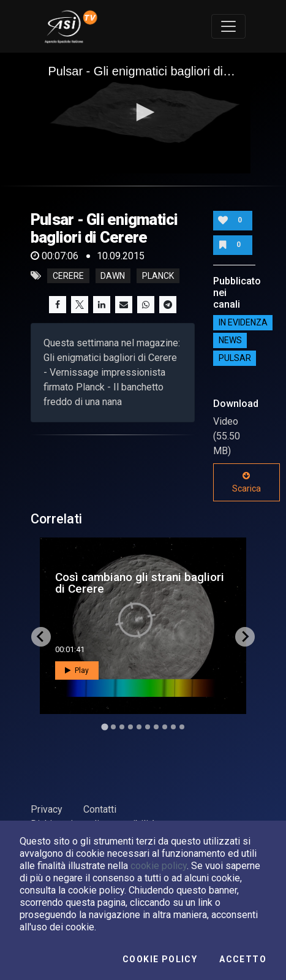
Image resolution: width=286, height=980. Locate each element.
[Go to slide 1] (104, 727)
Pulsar (235, 358)
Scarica (246, 482)
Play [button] (77, 670)
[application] (143, 113)
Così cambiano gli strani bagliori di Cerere (140, 583)
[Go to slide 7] (156, 727)
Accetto (243, 959)
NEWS (230, 340)
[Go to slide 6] (148, 727)
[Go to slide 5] (139, 727)
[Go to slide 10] (182, 727)
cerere (68, 276)
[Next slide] (245, 637)
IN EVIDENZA (243, 322)
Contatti (100, 809)
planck (158, 276)
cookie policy (159, 866)
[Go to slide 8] (165, 727)
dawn (113, 276)
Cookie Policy (160, 959)
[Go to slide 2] (113, 727)
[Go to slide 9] (173, 727)
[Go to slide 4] (130, 727)
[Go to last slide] (41, 637)
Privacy (47, 809)
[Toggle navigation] (228, 26)
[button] (143, 112)
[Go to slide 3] (122, 727)
